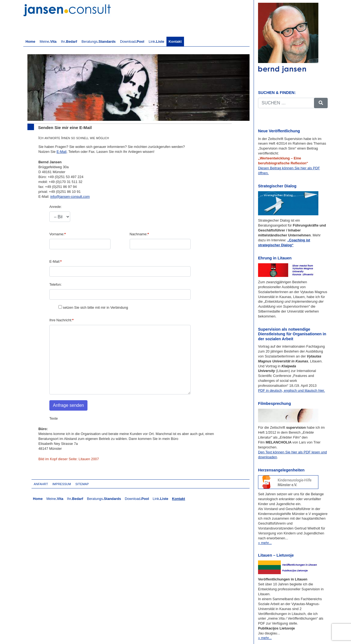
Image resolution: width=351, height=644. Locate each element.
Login (98, 484)
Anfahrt (41, 484)
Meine (48, 41)
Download (132, 41)
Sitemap (82, 484)
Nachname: (139, 234)
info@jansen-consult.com (70, 197)
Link (156, 41)
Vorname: (58, 234)
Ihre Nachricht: (61, 320)
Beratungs (98, 41)
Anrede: (56, 207)
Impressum (62, 484)
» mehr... (265, 543)
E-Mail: (56, 261)
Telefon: (56, 284)
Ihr (69, 41)
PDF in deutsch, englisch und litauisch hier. (291, 390)
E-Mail (61, 152)
